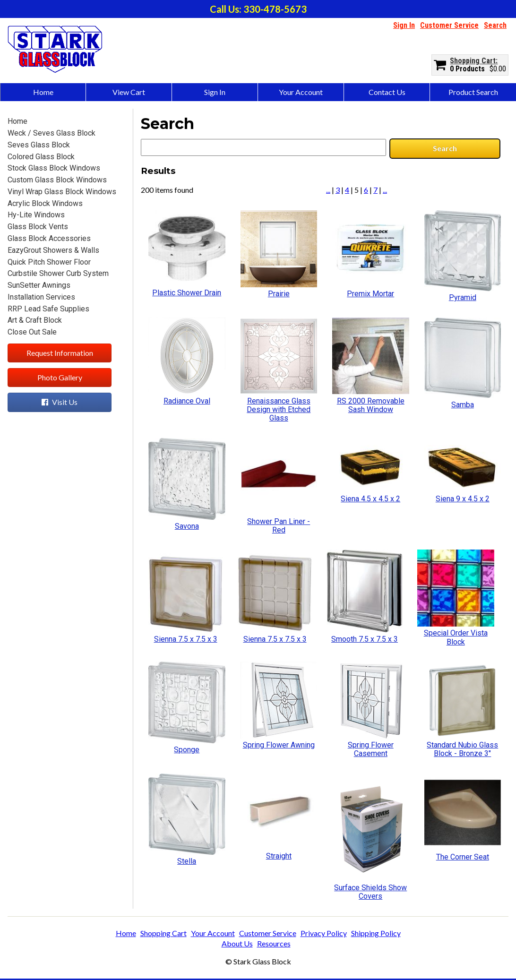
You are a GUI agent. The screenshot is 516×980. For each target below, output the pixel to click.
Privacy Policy (324, 933)
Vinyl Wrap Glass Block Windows (62, 192)
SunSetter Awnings (39, 285)
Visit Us (60, 402)
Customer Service (449, 25)
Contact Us (387, 92)
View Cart (129, 92)
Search (495, 25)
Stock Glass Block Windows (54, 168)
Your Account (301, 92)
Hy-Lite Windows (36, 215)
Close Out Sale (32, 332)
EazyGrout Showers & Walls (53, 250)
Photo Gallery (60, 377)
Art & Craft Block (35, 320)
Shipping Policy (376, 933)
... (328, 190)
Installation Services (41, 297)
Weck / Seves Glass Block (52, 133)
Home (43, 92)
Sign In (404, 25)
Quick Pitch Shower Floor (49, 262)
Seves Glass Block (39, 145)
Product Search (473, 92)
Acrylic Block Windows (45, 203)
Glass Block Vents (38, 227)
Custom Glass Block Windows (57, 180)
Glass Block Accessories (49, 238)
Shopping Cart (473, 61)
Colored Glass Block (41, 157)
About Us (237, 943)
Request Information (60, 353)
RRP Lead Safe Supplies (48, 309)
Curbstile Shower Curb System (58, 273)
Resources (274, 943)
